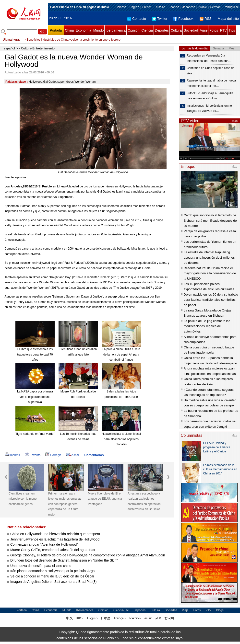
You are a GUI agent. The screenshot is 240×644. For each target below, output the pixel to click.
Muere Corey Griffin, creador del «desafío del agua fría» (53, 550)
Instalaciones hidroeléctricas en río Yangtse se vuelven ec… (209, 108)
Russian (160, 7)
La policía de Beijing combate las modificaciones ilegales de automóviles (207, 326)
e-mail (73, 455)
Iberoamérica (116, 30)
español (9, 48)
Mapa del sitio (228, 19)
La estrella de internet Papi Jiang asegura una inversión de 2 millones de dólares (209, 257)
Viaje (204, 30)
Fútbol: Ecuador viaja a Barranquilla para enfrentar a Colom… (210, 96)
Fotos (214, 30)
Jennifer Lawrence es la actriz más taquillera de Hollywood (55, 539)
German (215, 7)
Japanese (189, 7)
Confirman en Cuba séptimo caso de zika (210, 71)
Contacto (137, 19)
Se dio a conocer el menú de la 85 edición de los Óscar (52, 576)
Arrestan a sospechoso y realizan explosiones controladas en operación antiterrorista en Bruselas (144, 501)
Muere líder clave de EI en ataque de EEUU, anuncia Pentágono (105, 499)
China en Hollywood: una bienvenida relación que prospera (55, 534)
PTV (223, 30)
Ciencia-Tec (121, 610)
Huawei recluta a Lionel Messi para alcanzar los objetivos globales (121, 439)
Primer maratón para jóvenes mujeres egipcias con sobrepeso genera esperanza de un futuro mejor (65, 504)
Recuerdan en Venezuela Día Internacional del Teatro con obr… (209, 58)
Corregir (53, 455)
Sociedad (191, 30)
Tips (232, 30)
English (134, 7)
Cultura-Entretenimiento (38, 48)
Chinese (121, 7)
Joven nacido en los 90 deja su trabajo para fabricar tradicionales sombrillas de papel (211, 300)
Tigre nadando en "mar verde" (35, 434)
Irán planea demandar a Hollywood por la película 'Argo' (53, 571)
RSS (206, 19)
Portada (56, 30)
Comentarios (94, 455)
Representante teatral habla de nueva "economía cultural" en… (211, 83)
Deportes (162, 30)
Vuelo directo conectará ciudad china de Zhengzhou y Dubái (66, 40)
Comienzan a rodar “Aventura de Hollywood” (44, 544)
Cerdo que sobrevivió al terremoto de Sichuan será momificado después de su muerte (210, 220)
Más (235, 121)
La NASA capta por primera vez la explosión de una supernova (35, 397)
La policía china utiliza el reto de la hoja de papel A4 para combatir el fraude (121, 354)
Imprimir (12, 455)
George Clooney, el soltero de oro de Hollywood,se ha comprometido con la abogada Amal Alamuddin (88, 555)
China (69, 30)
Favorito (33, 455)
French (147, 7)
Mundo (99, 30)
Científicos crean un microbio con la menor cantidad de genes (23, 499)
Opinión (133, 30)
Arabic (203, 7)
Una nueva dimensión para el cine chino (41, 566)
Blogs (220, 610)
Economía (84, 30)
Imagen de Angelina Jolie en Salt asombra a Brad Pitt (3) (54, 582)
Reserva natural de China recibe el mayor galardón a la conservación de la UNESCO (210, 273)
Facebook (183, 19)
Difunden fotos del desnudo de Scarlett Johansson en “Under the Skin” (64, 560)
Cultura (176, 30)
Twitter (160, 19)
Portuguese (231, 7)
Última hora (11, 40)
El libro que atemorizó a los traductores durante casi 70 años (35, 354)
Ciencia (147, 30)
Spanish (174, 7)
